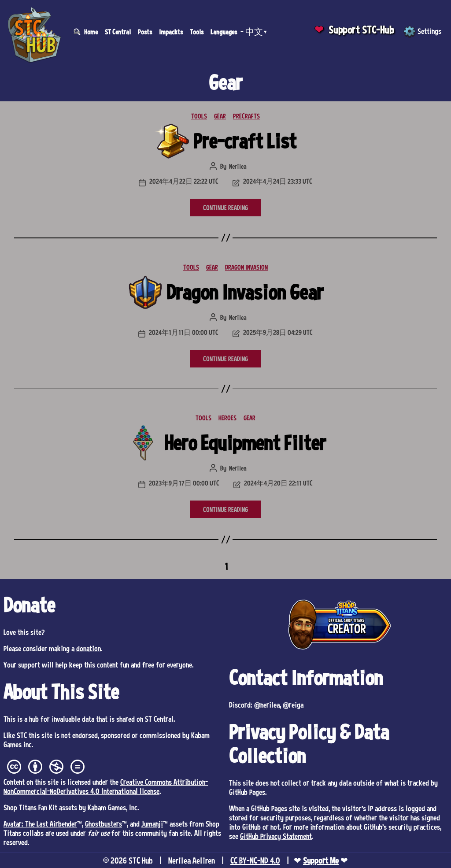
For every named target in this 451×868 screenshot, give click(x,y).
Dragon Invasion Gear (245, 292)
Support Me (321, 861)
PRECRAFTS (246, 116)
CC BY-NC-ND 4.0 (255, 861)
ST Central (118, 32)
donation (89, 648)
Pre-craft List (245, 141)
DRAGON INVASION (246, 267)
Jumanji (152, 823)
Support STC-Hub (361, 30)
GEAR (220, 116)
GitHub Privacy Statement (276, 836)
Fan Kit (48, 807)
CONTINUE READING (225, 208)
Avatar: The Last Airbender (40, 823)
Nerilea (238, 166)
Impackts (171, 32)
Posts (145, 32)
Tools (197, 32)
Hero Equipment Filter (245, 443)
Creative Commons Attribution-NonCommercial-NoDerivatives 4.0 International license (106, 786)
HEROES (227, 418)
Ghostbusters (104, 823)
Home (91, 32)
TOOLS (199, 116)
